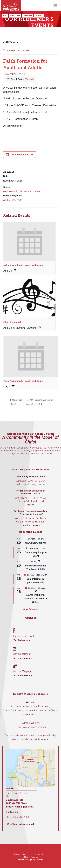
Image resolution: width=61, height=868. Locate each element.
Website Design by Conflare (31, 860)
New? (5, 15)
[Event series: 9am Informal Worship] (46, 575)
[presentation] (29, 242)
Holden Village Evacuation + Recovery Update (31, 492)
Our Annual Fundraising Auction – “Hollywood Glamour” (30, 513)
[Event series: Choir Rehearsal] (40, 327)
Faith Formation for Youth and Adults (22, 191)
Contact (39, 15)
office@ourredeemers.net (20, 824)
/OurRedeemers (21, 640)
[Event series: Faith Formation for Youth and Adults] (15, 270)
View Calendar (30, 609)
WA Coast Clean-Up (36, 543)
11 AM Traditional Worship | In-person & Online (36, 598)
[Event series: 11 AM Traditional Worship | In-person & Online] (36, 591)
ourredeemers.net (23, 658)
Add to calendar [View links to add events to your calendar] (20, 155)
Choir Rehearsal (12, 322)
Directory (15, 15)
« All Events (11, 42)
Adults (6, 200)
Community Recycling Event (31, 477)
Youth (19, 200)
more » (42, 484)
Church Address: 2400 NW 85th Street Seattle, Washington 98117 (20, 803)
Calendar (27, 15)
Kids (13, 200)
